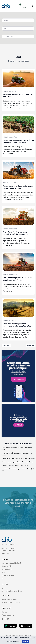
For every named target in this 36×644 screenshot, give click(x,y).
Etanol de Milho (7, 566)
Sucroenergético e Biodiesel (11, 563)
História (4, 612)
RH (3, 578)
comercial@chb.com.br (9, 599)
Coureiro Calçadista (8, 575)
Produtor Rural (7, 569)
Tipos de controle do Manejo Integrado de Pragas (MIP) (18, 458)
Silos (3, 572)
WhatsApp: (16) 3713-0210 (11, 602)
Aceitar (26, 641)
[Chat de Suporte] (23, 6)
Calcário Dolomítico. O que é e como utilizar (15, 465)
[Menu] (33, 6)
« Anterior (6, 345)
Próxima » (31, 345)
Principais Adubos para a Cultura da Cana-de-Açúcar (17, 462)
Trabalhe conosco (8, 615)
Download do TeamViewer (12, 591)
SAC (3, 588)
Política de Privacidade (13, 641)
